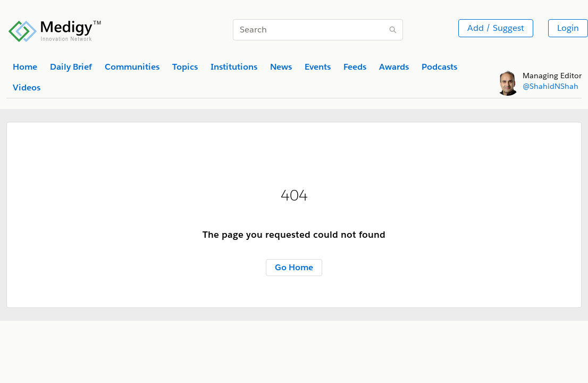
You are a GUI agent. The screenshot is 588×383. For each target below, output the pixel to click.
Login (568, 28)
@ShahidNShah (551, 86)
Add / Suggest (496, 28)
